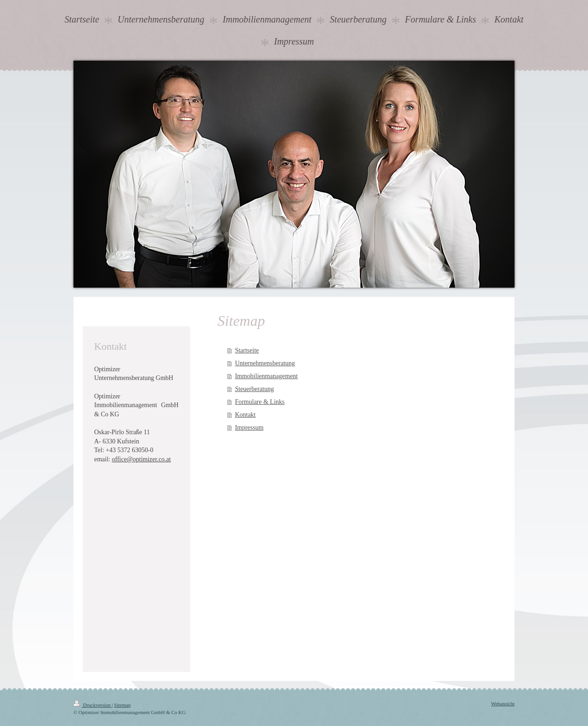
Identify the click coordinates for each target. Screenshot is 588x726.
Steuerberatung (254, 389)
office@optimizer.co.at (141, 459)
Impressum (249, 428)
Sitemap (122, 705)
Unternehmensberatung (265, 363)
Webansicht (503, 703)
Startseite (247, 350)
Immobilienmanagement (266, 376)
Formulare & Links (260, 402)
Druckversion (93, 705)
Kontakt (245, 415)
